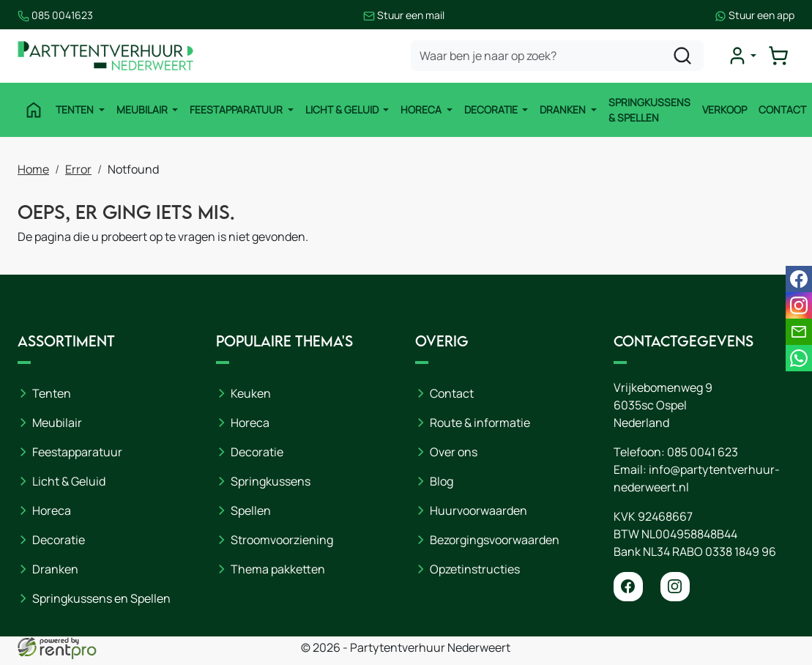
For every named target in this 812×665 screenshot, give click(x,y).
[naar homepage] (105, 56)
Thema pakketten (278, 569)
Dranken (564, 109)
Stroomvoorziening (282, 540)
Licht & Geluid (343, 109)
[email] (799, 332)
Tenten (76, 109)
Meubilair (143, 109)
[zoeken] (682, 56)
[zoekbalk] (557, 56)
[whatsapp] (799, 358)
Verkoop (725, 109)
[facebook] (628, 587)
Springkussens (271, 481)
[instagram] (675, 587)
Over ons (454, 452)
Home (33, 169)
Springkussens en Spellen (101, 598)
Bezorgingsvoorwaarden (495, 540)
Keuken (251, 393)
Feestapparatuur (237, 109)
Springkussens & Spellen (649, 110)
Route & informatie (480, 423)
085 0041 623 (703, 452)
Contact (782, 109)
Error (78, 169)
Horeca (422, 109)
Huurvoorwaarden (478, 510)
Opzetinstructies (475, 569)
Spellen (251, 510)
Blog (442, 481)
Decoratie (492, 109)
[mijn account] (742, 56)
